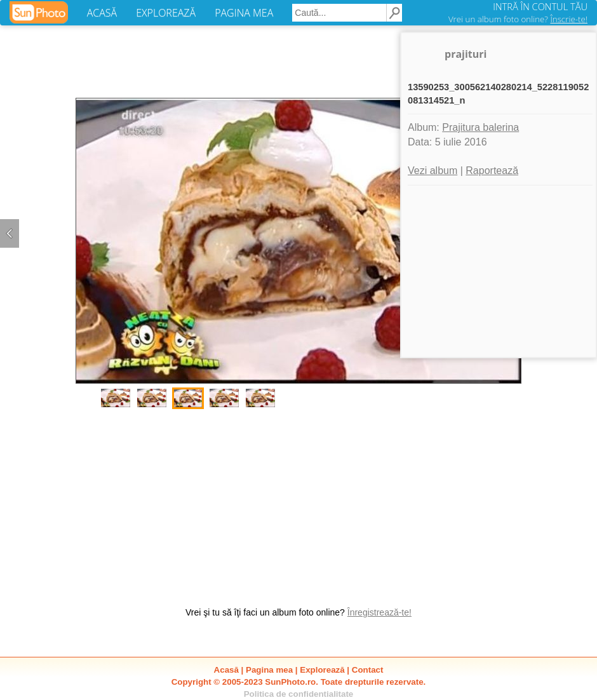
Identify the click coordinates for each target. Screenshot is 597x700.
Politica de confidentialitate (299, 694)
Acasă (226, 670)
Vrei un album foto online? (518, 19)
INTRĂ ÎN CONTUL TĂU (540, 6)
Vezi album (433, 171)
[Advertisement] (298, 501)
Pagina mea (269, 670)
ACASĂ (102, 13)
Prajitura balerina (480, 127)
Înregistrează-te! (379, 612)
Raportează (492, 171)
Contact (368, 670)
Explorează (322, 670)
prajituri (466, 54)
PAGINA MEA (244, 13)
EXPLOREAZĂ (166, 13)
